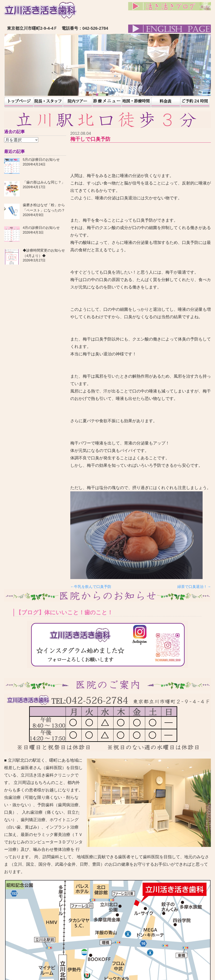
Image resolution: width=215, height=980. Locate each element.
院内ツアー (78, 102)
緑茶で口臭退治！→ (194, 587)
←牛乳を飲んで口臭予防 (91, 587)
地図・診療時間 (136, 102)
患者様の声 (107, 102)
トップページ (19, 102)
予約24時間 (195, 102)
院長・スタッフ (48, 102)
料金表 (166, 102)
